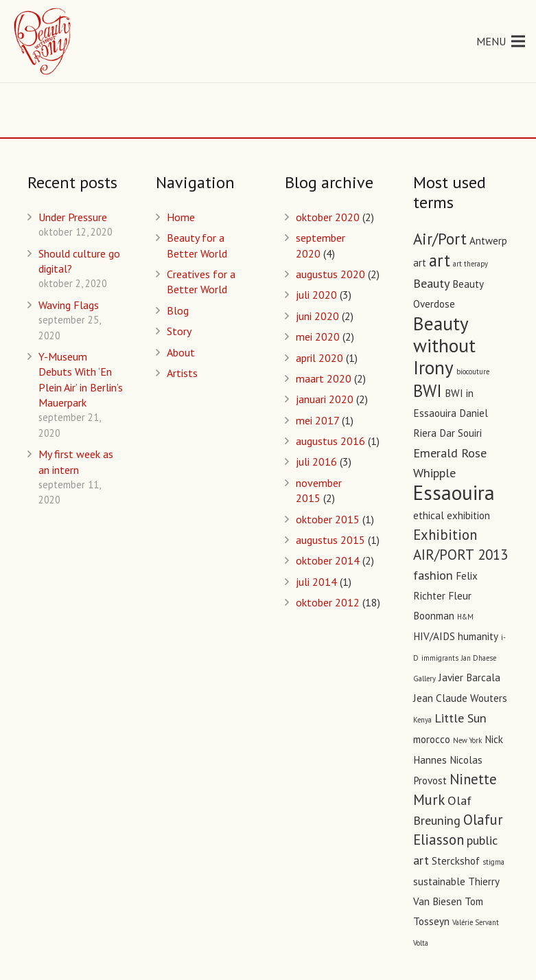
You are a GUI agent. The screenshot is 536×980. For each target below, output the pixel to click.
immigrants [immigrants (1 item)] (440, 658)
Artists (182, 373)
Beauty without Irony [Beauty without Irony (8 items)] (444, 345)
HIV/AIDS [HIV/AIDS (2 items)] (434, 636)
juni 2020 (317, 316)
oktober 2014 (328, 560)
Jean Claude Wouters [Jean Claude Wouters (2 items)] (460, 698)
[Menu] (501, 41)
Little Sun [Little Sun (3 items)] (461, 718)
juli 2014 (316, 582)
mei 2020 (318, 337)
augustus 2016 (330, 441)
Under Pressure (73, 217)
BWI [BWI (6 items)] (428, 391)
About (181, 352)
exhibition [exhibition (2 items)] (468, 515)
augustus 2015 (330, 540)
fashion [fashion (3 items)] (433, 575)
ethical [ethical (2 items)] (429, 515)
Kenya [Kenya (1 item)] (422, 720)
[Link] (43, 41)
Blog (178, 310)
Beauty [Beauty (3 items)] (431, 283)
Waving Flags (69, 305)
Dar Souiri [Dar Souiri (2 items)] (461, 433)
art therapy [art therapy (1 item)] (470, 264)
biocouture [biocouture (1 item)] (473, 372)
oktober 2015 (328, 519)
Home (181, 217)
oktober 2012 (328, 602)
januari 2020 (325, 399)
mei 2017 (317, 420)
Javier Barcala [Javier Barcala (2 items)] (469, 677)
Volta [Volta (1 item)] (421, 943)
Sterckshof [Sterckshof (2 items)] (456, 861)
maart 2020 (324, 378)
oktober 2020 (328, 217)
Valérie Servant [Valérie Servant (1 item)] (476, 922)
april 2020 (319, 358)
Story (179, 331)
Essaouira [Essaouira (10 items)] (454, 492)
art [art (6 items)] (440, 260)
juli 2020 (316, 295)
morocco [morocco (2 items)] (432, 739)
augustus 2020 (330, 274)
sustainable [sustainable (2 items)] (439, 881)
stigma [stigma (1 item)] (493, 862)
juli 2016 (316, 461)
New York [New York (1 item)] (467, 740)
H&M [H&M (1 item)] (465, 617)
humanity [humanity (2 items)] (478, 636)
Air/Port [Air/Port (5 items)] (440, 239)
